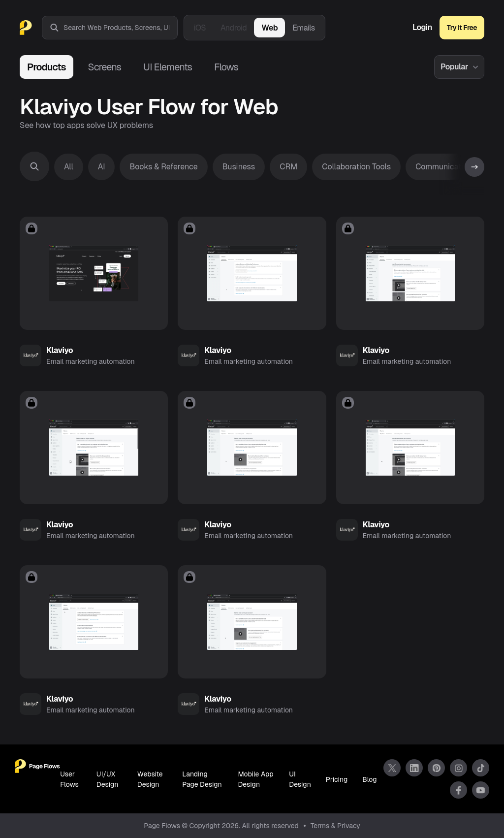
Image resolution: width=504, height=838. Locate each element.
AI (102, 167)
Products (47, 67)
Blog (369, 779)
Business (239, 167)
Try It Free (462, 28)
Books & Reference (163, 167)
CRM (288, 167)
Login (422, 28)
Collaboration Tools (356, 167)
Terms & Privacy (335, 826)
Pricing (337, 779)
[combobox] (120, 28)
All (69, 167)
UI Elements (168, 67)
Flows (226, 67)
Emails (304, 28)
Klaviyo (60, 350)
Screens (105, 67)
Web (269, 28)
